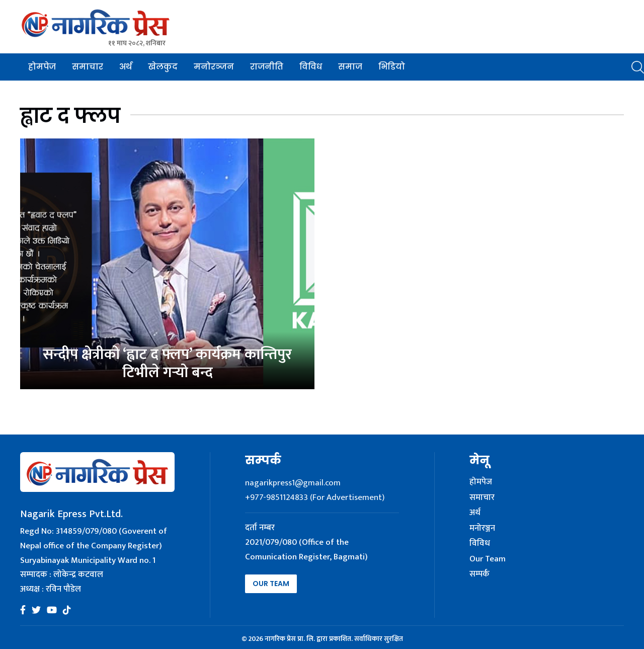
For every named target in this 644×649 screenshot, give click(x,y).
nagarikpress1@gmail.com (293, 483)
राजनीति (267, 67)
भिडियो (392, 67)
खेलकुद (163, 67)
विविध (311, 67)
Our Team (271, 584)
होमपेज (42, 67)
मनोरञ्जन (214, 67)
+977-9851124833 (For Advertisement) (315, 497)
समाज (350, 67)
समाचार (88, 67)
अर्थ (126, 67)
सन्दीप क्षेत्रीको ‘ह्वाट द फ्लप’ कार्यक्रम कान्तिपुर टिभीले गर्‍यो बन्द (167, 364)
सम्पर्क (479, 574)
